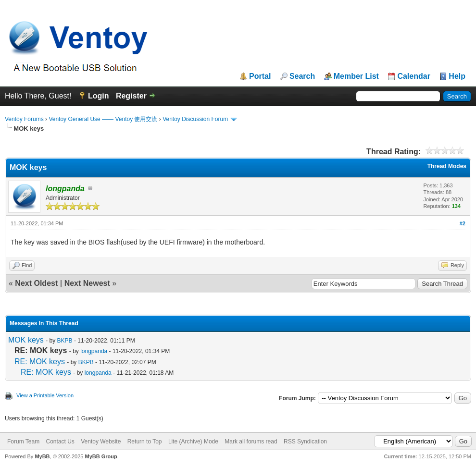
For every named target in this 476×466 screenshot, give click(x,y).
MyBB (42, 456)
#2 (463, 223)
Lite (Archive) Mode (193, 441)
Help (457, 76)
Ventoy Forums (24, 119)
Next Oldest (36, 283)
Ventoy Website (101, 441)
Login (99, 96)
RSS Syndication (305, 441)
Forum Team (23, 441)
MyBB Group (101, 456)
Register (131, 96)
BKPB (65, 341)
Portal (260, 76)
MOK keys (26, 340)
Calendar (413, 76)
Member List (356, 76)
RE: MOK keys (40, 362)
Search (302, 76)
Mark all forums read (251, 441)
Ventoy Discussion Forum (195, 119)
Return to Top (145, 441)
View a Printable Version (45, 395)
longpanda (94, 351)
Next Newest (87, 283)
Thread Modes (447, 166)
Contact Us (60, 441)
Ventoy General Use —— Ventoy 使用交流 (103, 119)
